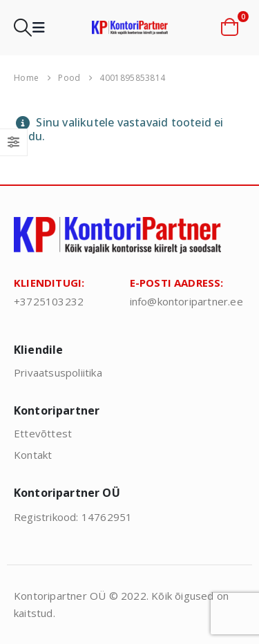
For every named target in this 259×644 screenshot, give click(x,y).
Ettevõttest (43, 433)
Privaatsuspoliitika (58, 372)
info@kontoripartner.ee (186, 301)
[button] (23, 28)
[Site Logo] (130, 27)
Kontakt (33, 455)
